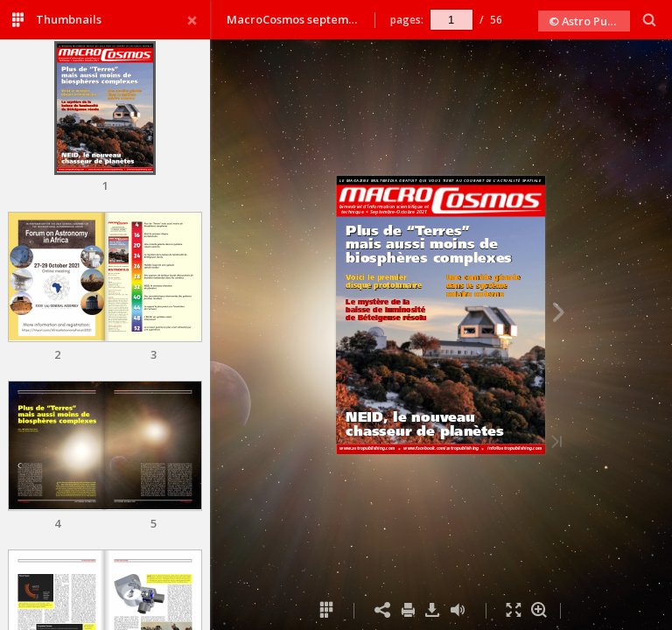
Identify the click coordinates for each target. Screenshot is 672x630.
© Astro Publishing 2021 (590, 21)
